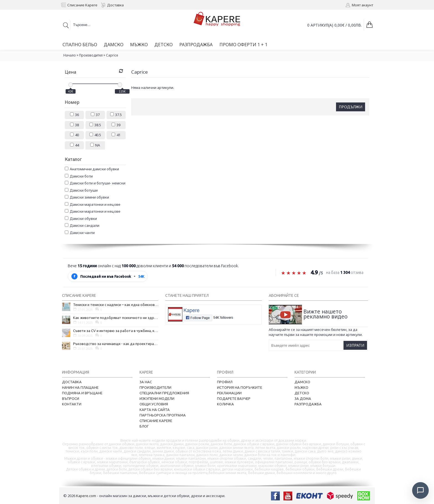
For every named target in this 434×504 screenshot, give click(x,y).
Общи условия (154, 404)
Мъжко (301, 387)
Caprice (112, 55)
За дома (303, 398)
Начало (70, 55)
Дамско (302, 382)
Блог (144, 426)
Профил (225, 382)
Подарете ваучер (234, 398)
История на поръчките (240, 387)
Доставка (72, 382)
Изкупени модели (157, 398)
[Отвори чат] (419, 489)
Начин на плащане (80, 387)
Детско (302, 393)
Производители (155, 387)
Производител (91, 55)
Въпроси (71, 398)
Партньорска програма (163, 415)
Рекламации (229, 393)
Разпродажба (308, 404)
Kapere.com (86, 496)
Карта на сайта (155, 410)
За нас (146, 382)
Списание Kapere (156, 421)
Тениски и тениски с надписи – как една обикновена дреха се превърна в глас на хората (116, 305)
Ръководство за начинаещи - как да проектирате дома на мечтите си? (116, 344)
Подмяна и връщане (82, 393)
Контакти (72, 404)
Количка (225, 404)
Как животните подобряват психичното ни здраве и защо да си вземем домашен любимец (116, 318)
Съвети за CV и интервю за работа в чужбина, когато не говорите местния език (116, 331)
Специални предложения (164, 393)
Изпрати (355, 345)
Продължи (351, 107)
